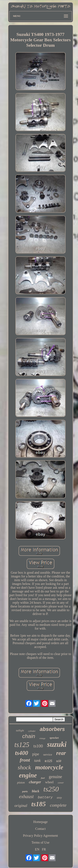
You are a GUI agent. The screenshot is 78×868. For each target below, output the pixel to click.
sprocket (54, 738)
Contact (41, 829)
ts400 (22, 753)
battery (45, 797)
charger (35, 782)
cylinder (32, 731)
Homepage (40, 822)
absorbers (52, 729)
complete (58, 805)
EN (37, 849)
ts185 (39, 804)
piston (21, 782)
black (36, 791)
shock (24, 767)
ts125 (22, 745)
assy (59, 798)
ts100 (38, 746)
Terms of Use (41, 842)
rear (61, 753)
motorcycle (49, 767)
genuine (55, 777)
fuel (43, 778)
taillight (20, 731)
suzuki (57, 744)
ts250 (51, 789)
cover (61, 783)
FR (44, 849)
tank (37, 761)
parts (25, 791)
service (48, 755)
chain (29, 736)
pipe (36, 754)
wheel (49, 782)
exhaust (26, 797)
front (25, 760)
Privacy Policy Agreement (41, 836)
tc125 (48, 761)
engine (28, 775)
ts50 (59, 761)
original (21, 806)
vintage (42, 738)
